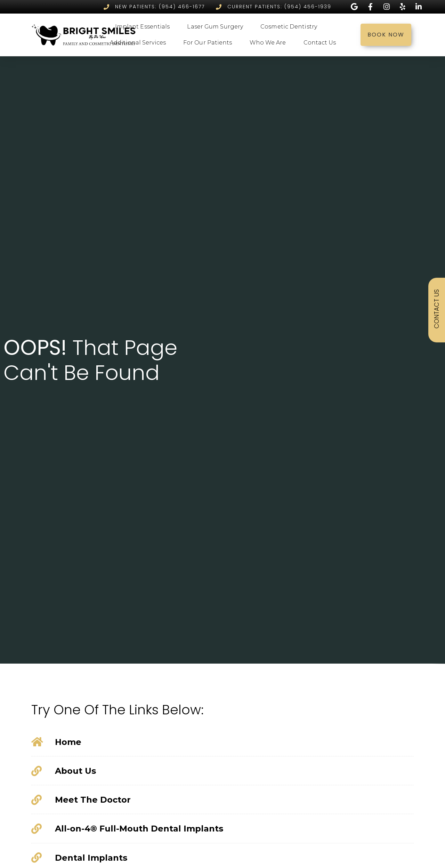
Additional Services (140, 43)
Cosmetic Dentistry (290, 27)
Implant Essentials (144, 27)
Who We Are (270, 43)
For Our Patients (209, 43)
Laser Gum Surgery (217, 27)
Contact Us (322, 43)
